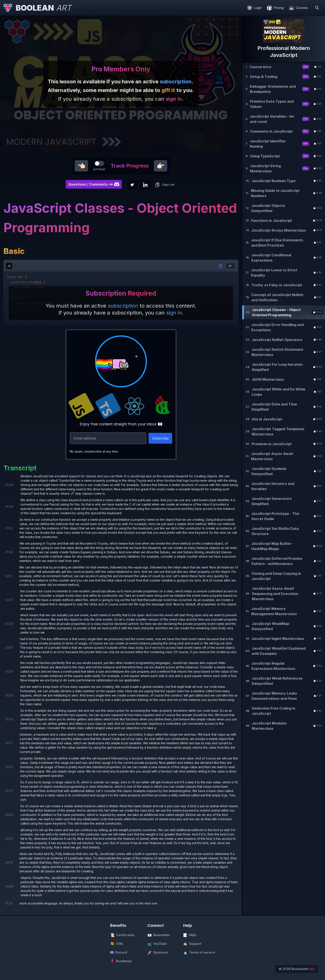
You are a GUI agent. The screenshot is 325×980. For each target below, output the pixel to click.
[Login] (254, 8)
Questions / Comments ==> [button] (94, 184)
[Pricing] (275, 8)
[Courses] (298, 8)
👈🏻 (81, 166)
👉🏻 (161, 166)
